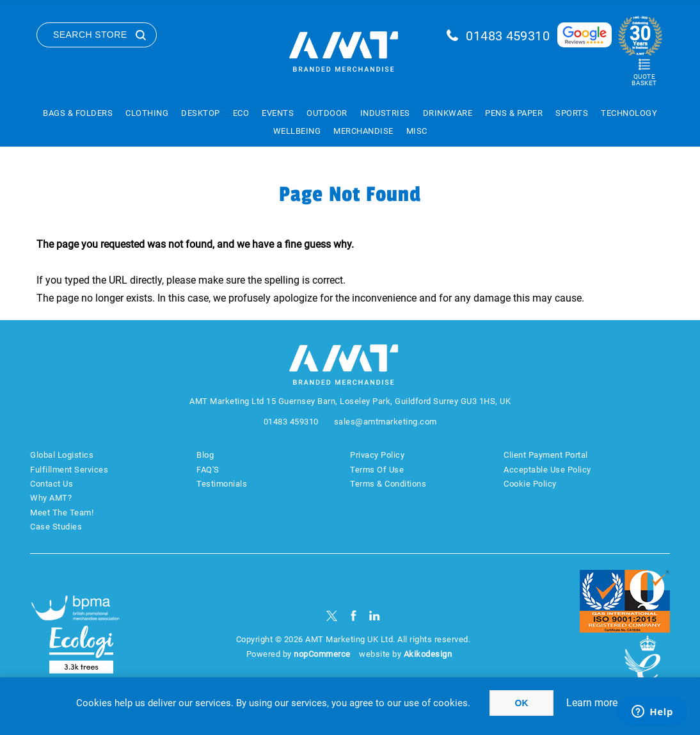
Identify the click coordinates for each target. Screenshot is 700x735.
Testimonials (222, 484)
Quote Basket (644, 80)
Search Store (90, 35)
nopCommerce (322, 654)
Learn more (592, 703)
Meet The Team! (62, 513)
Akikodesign (428, 654)
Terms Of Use (377, 470)
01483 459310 (508, 36)
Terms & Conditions (388, 484)
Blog (205, 455)
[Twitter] (332, 616)
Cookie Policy (530, 484)
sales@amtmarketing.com (386, 422)
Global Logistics (62, 455)
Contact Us (52, 484)
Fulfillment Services (69, 470)
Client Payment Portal (546, 455)
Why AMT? (51, 498)
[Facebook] (354, 616)
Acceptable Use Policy (547, 470)
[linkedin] (375, 616)
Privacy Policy (377, 455)
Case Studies (56, 527)
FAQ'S (208, 470)
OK (522, 703)
